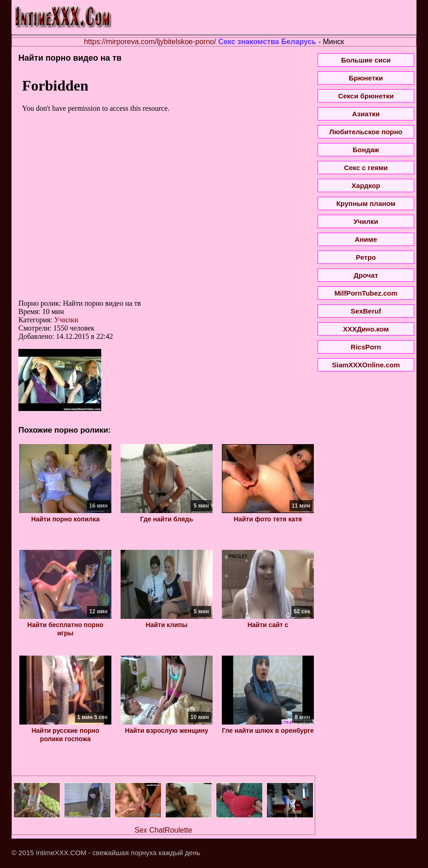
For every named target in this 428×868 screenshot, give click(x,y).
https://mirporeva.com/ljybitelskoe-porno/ (150, 42)
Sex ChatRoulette (163, 830)
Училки (66, 320)
